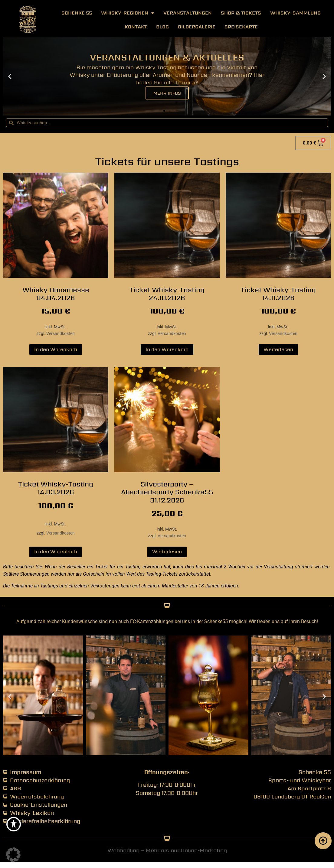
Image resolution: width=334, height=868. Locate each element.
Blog (162, 27)
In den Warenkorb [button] (56, 349)
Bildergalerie (197, 27)
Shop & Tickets (241, 13)
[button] (10, 76)
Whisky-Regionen (128, 13)
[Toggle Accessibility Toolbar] (14, 824)
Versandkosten (61, 334)
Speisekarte (241, 27)
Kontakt (136, 27)
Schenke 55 (77, 13)
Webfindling (123, 850)
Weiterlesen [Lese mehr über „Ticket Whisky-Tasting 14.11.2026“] (278, 349)
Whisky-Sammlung (295, 13)
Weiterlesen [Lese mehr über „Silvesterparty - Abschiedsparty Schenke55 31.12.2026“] (167, 552)
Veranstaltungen (188, 13)
